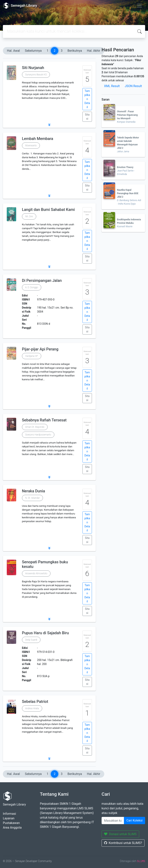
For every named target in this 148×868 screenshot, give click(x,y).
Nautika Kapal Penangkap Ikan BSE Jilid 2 (128, 193)
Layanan (9, 818)
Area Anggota (12, 828)
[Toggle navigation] (140, 6)
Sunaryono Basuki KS (36, 75)
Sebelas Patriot (35, 702)
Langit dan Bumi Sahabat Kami (48, 210)
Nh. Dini (29, 216)
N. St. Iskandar (32, 498)
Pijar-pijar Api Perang (40, 349)
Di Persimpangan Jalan (42, 280)
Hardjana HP (32, 356)
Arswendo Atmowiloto (36, 573)
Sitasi (87, 117)
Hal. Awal (13, 51)
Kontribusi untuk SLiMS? (123, 843)
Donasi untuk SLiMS (120, 834)
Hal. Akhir (94, 51)
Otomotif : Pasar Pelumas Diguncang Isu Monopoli (127, 115)
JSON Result (133, 86)
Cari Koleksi (135, 820)
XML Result (112, 86)
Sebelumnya (33, 51)
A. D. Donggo (32, 287)
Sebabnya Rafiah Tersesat (44, 420)
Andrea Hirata (32, 708)
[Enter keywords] (113, 821)
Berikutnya (75, 51)
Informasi (9, 814)
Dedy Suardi (31, 640)
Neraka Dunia (34, 491)
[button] (49, 125)
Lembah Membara (38, 139)
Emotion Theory (125, 167)
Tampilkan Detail (87, 99)
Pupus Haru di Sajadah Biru (45, 633)
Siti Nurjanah (33, 68)
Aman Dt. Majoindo (35, 427)
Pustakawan (11, 823)
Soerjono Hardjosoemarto (38, 435)
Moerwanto (31, 146)
